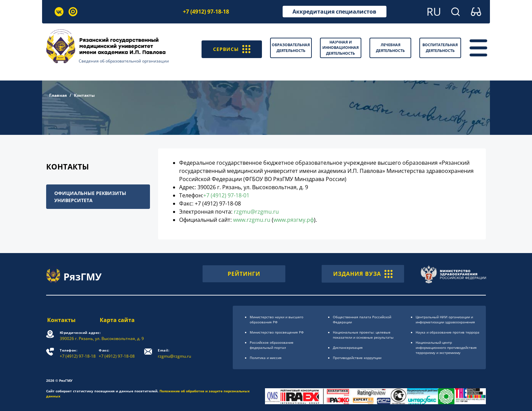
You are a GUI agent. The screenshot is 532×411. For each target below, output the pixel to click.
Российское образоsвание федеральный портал (272, 345)
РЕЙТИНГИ (244, 274)
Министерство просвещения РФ (277, 332)
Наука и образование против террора (448, 332)
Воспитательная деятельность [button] (440, 48)
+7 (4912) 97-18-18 (206, 12)
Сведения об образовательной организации (124, 61)
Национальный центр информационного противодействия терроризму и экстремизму (446, 347)
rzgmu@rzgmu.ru (256, 212)
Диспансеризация (348, 347)
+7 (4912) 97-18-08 (117, 353)
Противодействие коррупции (357, 358)
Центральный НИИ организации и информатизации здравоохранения (445, 319)
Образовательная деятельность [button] (291, 48)
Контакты (60, 320)
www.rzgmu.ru (252, 220)
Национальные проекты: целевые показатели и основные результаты (363, 335)
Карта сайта (118, 320)
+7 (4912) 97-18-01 (226, 195)
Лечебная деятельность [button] (390, 48)
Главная (58, 95)
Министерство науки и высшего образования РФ (277, 319)
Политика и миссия (266, 358)
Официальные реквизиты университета (90, 197)
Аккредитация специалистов (334, 12)
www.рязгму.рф (294, 220)
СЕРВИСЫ (230, 48)
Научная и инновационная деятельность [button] (340, 48)
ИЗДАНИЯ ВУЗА (363, 274)
